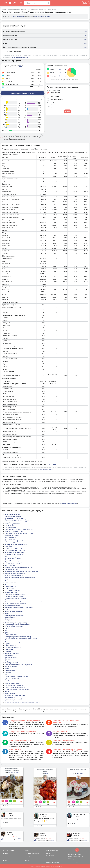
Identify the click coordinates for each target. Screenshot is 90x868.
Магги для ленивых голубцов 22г (16, 522)
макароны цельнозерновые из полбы (18, 636)
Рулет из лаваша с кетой (13, 699)
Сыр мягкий (9, 655)
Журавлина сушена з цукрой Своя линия (19, 608)
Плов (7, 556)
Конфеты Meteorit (11, 539)
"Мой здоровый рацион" (20, 57)
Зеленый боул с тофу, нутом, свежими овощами (22, 571)
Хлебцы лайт (9, 588)
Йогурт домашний (11, 634)
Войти (86, 3)
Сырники (8, 672)
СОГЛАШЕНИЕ (50, 862)
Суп (6, 674)
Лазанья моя (9, 619)
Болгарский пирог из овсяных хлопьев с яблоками (22, 703)
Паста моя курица (11, 592)
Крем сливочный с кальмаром (15, 604)
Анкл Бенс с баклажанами (14, 627)
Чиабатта (8, 659)
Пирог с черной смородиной (15, 573)
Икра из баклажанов (12, 678)
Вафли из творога (11, 667)
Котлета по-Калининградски (15, 548)
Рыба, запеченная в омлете (14, 596)
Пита (6, 640)
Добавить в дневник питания (23, 93)
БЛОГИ (5, 857)
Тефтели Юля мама (11, 569)
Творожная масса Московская (15, 594)
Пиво (7, 632)
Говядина (8, 651)
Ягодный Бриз (10, 617)
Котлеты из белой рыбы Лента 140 (17, 689)
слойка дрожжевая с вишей (14, 615)
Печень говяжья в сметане (14, 575)
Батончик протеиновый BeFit (15, 695)
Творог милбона (10, 587)
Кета (6, 581)
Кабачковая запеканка (12, 684)
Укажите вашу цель (53, 90)
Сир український (11, 537)
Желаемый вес (52, 103)
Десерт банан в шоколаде (14, 611)
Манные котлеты (11, 682)
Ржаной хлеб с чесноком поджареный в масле (21, 638)
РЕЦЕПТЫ (6, 854)
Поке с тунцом (10, 693)
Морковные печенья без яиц (15, 552)
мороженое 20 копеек (12, 543)
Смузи (7, 628)
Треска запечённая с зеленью (15, 688)
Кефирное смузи (11, 528)
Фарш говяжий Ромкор (13, 516)
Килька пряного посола (13, 648)
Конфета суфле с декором (14, 554)
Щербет (7, 691)
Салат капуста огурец (12, 535)
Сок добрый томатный (13, 590)
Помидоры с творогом (12, 560)
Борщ (7, 680)
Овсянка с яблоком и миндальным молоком (20, 577)
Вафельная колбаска (12, 653)
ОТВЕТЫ (27, 860)
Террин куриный (11, 646)
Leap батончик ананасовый (14, 621)
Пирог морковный (11, 657)
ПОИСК (27, 850)
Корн (7, 609)
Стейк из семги (10, 670)
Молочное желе (10, 583)
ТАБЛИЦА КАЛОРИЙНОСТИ (32, 854)
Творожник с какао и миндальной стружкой (20, 533)
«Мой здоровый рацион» (46, 469)
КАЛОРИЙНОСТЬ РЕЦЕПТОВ (32, 857)
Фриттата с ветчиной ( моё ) (14, 531)
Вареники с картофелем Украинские (17, 541)
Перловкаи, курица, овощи (14, 518)
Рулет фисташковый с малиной (16, 545)
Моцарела (8, 547)
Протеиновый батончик (13, 558)
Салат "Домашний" (11, 663)
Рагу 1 (7, 668)
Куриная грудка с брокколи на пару (17, 625)
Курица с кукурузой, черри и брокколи (18, 520)
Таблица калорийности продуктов (17, 9)
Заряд (7, 613)
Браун (7, 579)
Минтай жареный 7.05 (12, 564)
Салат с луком (52, 9)
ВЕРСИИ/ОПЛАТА (51, 856)
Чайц (7, 585)
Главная (4, 9)
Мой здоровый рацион (42, 17)
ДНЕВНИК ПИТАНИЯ (9, 850)
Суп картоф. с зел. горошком (15, 550)
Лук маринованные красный (15, 642)
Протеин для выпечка (12, 606)
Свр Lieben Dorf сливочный (14, 686)
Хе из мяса (8, 600)
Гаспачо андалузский (12, 524)
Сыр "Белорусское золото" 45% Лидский (19, 529)
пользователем (19, 17)
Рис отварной (10, 701)
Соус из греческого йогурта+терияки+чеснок (20, 562)
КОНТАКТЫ (59, 859)
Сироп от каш (10, 526)
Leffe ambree (9, 649)
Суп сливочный (10, 697)
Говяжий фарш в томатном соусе (16, 676)
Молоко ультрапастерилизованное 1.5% (19, 568)
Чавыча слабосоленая (12, 514)
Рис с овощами (10, 566)
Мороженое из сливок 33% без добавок (18, 665)
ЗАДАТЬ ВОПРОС (51, 859)
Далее (68, 111)
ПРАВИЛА (57, 862)
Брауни (7, 661)
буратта (7, 644)
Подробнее (51, 464)
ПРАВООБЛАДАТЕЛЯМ (52, 850)
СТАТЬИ (5, 860)
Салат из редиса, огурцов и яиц (16, 623)
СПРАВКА (49, 854)
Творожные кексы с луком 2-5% (16, 598)
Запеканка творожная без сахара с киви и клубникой (23, 602)
